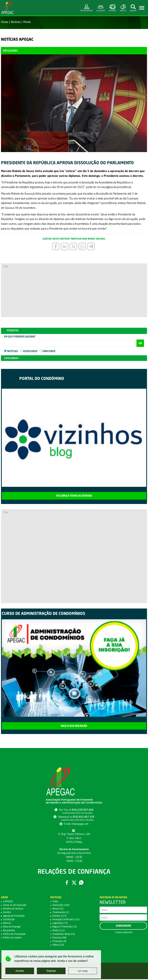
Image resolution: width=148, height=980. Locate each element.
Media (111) (59, 931)
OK (140, 344)
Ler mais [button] (83, 971)
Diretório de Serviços (14, 909)
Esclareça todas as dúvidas (74, 496)
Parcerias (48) (60, 938)
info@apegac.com (80, 824)
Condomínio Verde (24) (65, 935)
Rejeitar (51, 971)
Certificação (9, 920)
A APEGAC (9, 902)
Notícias (16, 22)
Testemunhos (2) (62, 913)
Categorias (11, 359)
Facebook (66, 883)
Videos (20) (59, 946)
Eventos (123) (60, 917)
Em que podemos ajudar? (20, 337)
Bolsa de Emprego (13, 928)
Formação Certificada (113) (67, 920)
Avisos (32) (58, 909)
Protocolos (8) (60, 942)
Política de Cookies (13, 938)
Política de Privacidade (15, 935)
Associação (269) (62, 906)
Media (27, 22)
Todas (56, 902)
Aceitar (20, 971)
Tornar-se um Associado (16, 906)
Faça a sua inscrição (74, 727)
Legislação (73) (61, 924)
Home (5, 22)
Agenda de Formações (15, 917)
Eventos (8, 913)
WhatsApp (82, 883)
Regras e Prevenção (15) (66, 928)
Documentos (10, 931)
